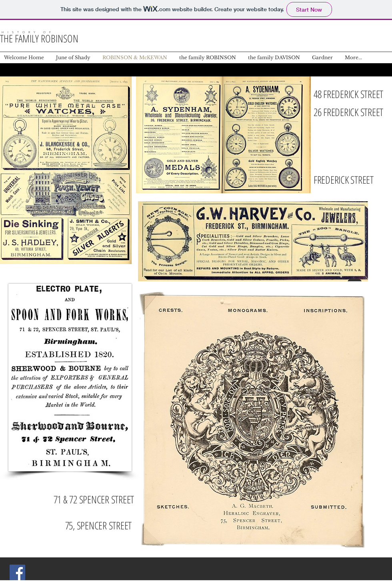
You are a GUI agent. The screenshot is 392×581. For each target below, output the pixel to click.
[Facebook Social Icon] (17, 572)
